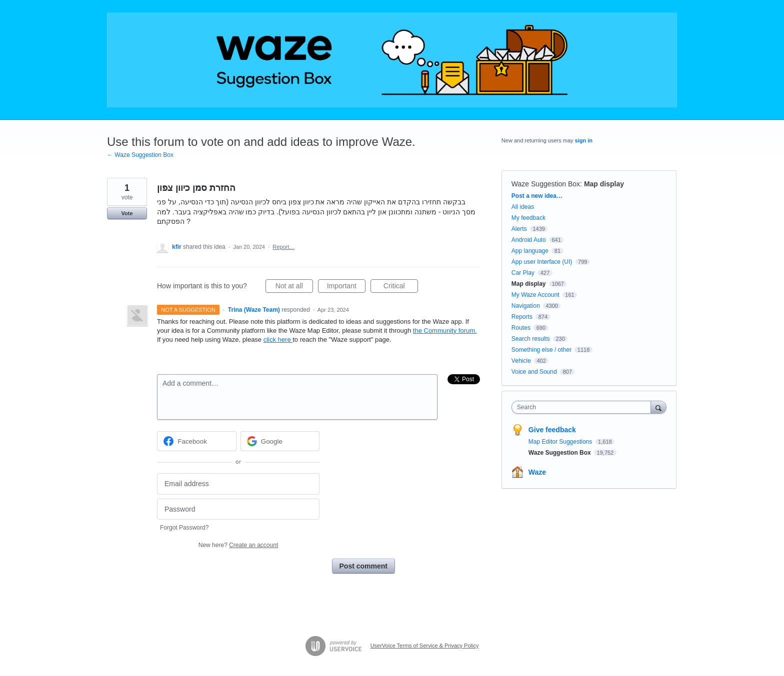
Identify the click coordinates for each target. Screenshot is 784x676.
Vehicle (521, 361)
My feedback (528, 218)
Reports (522, 317)
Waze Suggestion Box (546, 184)
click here (278, 339)
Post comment (363, 566)
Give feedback (552, 430)
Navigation (526, 306)
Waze (537, 472)
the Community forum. (445, 331)
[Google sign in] (280, 441)
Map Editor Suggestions (561, 442)
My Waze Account (535, 295)
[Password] (238, 509)
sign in (584, 140)
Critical (401, 287)
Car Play (523, 273)
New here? (238, 545)
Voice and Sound (534, 372)
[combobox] (584, 407)
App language (530, 251)
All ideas (523, 207)
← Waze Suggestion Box (140, 155)
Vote (127, 213)
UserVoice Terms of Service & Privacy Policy (425, 646)
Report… (283, 247)
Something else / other (541, 350)
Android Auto (529, 240)
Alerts (519, 229)
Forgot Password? (184, 528)
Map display (604, 184)
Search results (531, 339)
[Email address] (238, 484)
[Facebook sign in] (197, 441)
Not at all (294, 287)
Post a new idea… (537, 196)
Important (346, 287)
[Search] (658, 407)
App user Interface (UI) (542, 262)
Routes (521, 328)
